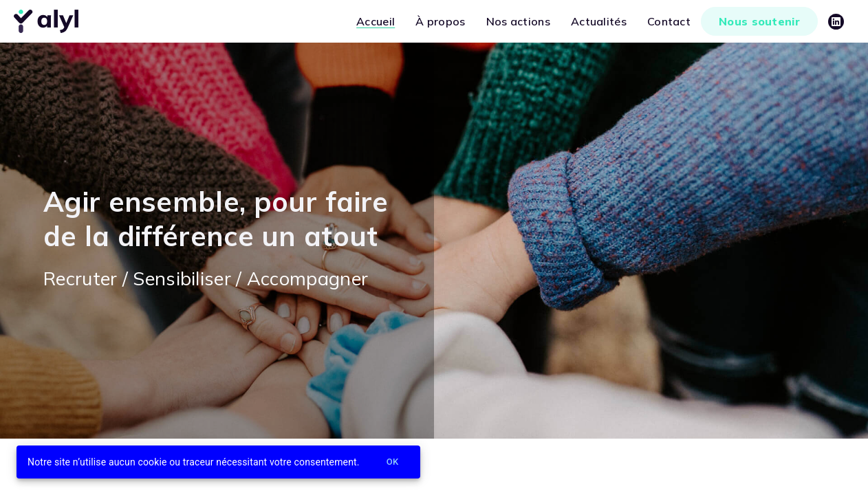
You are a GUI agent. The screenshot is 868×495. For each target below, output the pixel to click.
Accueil (376, 21)
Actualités (599, 21)
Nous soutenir (759, 21)
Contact (669, 21)
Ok (393, 462)
